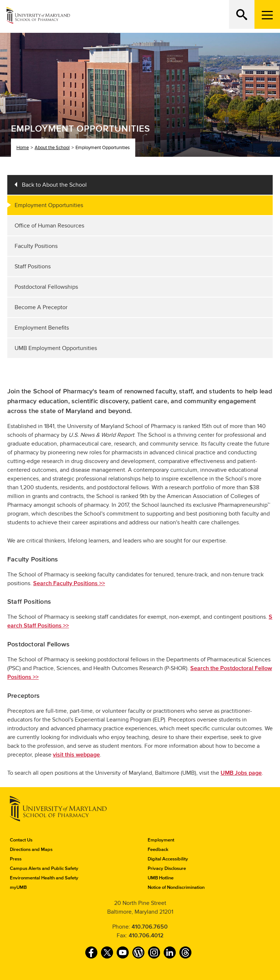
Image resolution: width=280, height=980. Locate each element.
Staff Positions (33, 267)
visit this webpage (76, 755)
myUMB (18, 887)
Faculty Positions (36, 246)
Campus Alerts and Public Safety (44, 868)
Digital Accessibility (168, 859)
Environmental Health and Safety (44, 878)
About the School (52, 147)
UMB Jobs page (241, 773)
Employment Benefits (42, 328)
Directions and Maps (31, 849)
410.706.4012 (146, 936)
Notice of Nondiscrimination (176, 887)
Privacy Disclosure (167, 868)
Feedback (158, 849)
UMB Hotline (161, 878)
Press (16, 859)
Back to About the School (54, 185)
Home (23, 147)
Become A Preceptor (41, 307)
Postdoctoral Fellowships (46, 287)
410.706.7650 (150, 927)
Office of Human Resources (49, 226)
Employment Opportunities (49, 205)
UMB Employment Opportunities (56, 348)
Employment (161, 840)
